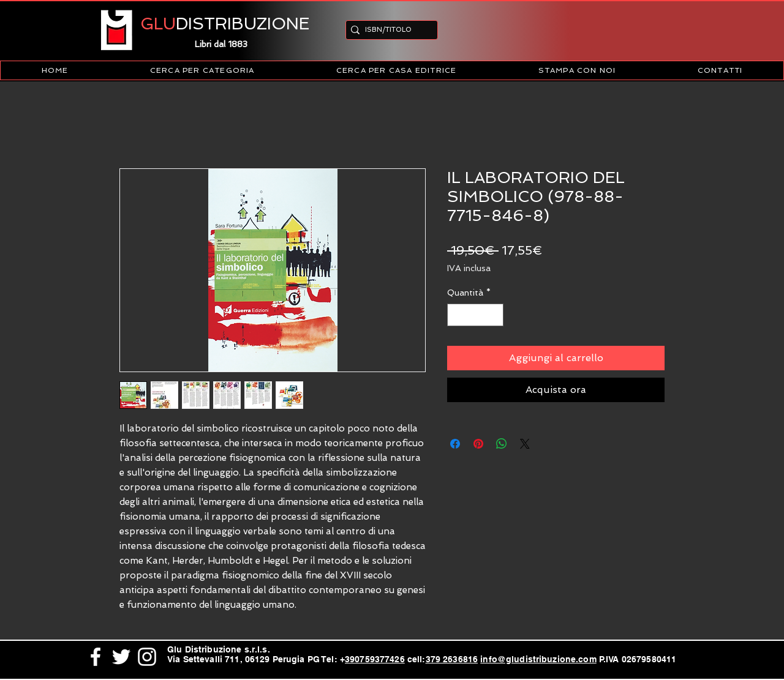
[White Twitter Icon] (121, 657)
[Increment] (494, 315)
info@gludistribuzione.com (538, 659)
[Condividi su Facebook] (455, 444)
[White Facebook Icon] (96, 657)
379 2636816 (452, 659)
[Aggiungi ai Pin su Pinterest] (478, 444)
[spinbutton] (475, 315)
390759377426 (375, 659)
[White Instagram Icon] (147, 657)
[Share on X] (525, 444)
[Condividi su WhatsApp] (502, 444)
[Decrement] (457, 315)
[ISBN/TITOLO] (388, 30)
